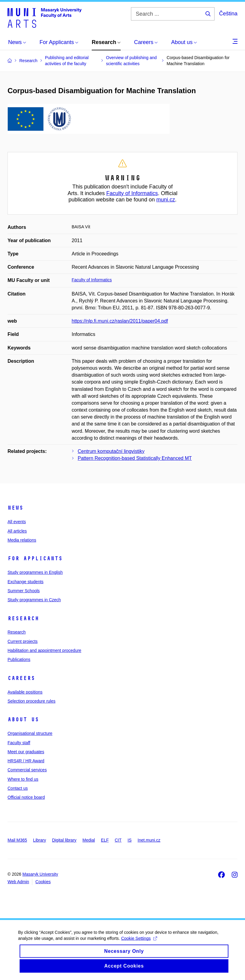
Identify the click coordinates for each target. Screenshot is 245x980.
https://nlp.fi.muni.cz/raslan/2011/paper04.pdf (120, 321)
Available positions (25, 692)
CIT (118, 840)
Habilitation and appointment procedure (44, 650)
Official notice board (26, 797)
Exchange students (25, 582)
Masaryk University (40, 874)
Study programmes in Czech (34, 600)
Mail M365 (17, 840)
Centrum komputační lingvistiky (111, 451)
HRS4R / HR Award (26, 761)
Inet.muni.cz (149, 840)
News (15, 508)
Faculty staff (19, 743)
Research (23, 618)
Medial (89, 840)
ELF (105, 840)
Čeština (228, 14)
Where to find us (23, 779)
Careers (21, 678)
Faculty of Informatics (132, 193)
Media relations (22, 540)
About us (23, 719)
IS (130, 840)
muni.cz (166, 200)
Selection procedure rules (32, 701)
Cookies (43, 882)
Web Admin (18, 882)
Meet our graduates (26, 752)
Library (40, 840)
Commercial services (27, 770)
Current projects (23, 641)
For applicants (35, 558)
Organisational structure (30, 733)
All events (17, 522)
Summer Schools (24, 591)
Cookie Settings (139, 943)
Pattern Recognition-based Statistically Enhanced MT (135, 458)
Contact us (18, 788)
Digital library (64, 840)
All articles (17, 531)
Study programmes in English (35, 572)
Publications (19, 659)
